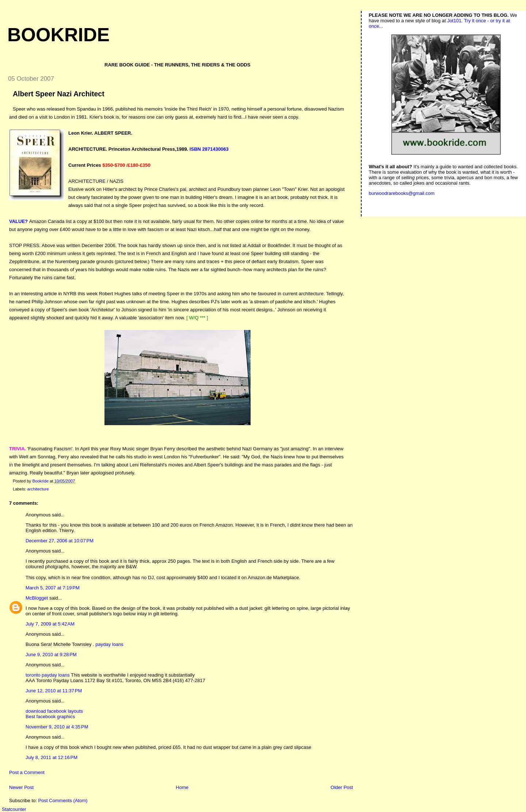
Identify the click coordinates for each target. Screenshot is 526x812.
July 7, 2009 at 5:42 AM (50, 624)
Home (182, 787)
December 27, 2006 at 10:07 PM (60, 541)
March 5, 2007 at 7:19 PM (53, 588)
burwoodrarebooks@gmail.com (402, 193)
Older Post (342, 787)
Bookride (58, 35)
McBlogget (37, 598)
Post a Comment (27, 772)
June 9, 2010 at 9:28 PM (51, 655)
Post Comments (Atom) (63, 801)
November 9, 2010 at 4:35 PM (57, 727)
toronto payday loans (48, 675)
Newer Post (21, 787)
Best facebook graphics (50, 717)
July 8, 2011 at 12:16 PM (52, 757)
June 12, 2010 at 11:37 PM (54, 691)
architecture (38, 489)
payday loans (109, 644)
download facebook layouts (54, 711)
